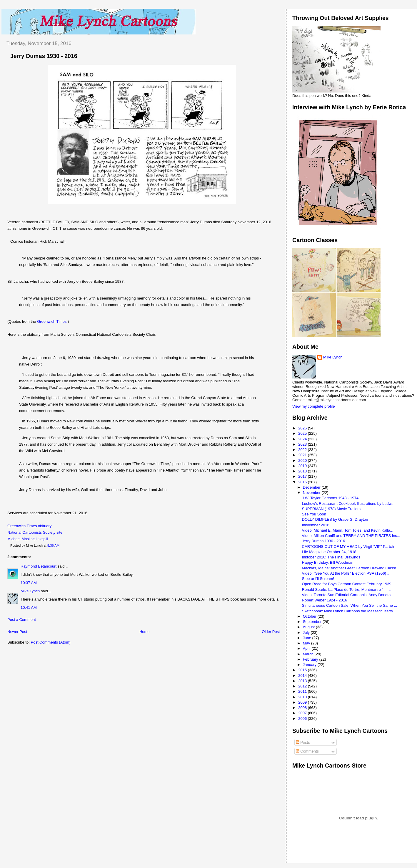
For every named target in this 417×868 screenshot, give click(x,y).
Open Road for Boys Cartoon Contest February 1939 (347, 584)
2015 (303, 670)
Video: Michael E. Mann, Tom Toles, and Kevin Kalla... (348, 530)
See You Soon (314, 514)
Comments (307, 751)
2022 (303, 450)
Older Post (271, 632)
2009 (303, 702)
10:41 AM (29, 607)
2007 (303, 713)
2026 (303, 428)
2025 (303, 433)
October (310, 616)
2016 (303, 482)
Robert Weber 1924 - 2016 (325, 600)
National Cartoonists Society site (35, 532)
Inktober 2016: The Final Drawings (331, 557)
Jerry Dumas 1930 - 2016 (44, 56)
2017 (303, 476)
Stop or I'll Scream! (318, 579)
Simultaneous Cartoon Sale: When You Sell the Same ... (350, 605)
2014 (303, 676)
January (310, 665)
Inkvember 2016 (316, 525)
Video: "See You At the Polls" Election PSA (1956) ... (346, 573)
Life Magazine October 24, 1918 (329, 552)
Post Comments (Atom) (51, 642)
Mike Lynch (30, 591)
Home (145, 632)
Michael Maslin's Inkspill (28, 539)
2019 (303, 466)
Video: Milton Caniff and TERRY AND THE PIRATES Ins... (351, 536)
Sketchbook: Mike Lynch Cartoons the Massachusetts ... (350, 611)
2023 (303, 444)
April (307, 648)
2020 (303, 461)
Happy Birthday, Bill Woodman (328, 562)
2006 (303, 719)
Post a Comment (22, 620)
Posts (303, 742)
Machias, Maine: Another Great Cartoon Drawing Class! (349, 568)
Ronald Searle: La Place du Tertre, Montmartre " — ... (347, 590)
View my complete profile (313, 406)
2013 (303, 681)
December (312, 487)
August (309, 627)
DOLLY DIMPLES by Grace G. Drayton (335, 519)
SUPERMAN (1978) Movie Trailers (331, 509)
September (313, 622)
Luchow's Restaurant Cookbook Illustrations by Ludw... (348, 504)
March (309, 654)
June (308, 638)
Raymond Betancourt (39, 566)
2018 (303, 471)
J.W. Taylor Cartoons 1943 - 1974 (330, 498)
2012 (303, 686)
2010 (303, 697)
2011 (303, 691)
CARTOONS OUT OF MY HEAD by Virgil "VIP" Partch (348, 547)
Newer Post (17, 632)
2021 (303, 455)
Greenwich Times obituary (29, 526)
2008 (303, 708)
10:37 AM (29, 583)
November (312, 493)
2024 (303, 439)
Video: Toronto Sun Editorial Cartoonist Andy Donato (346, 595)
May (307, 643)
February (311, 659)
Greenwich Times (52, 321)
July (307, 633)
